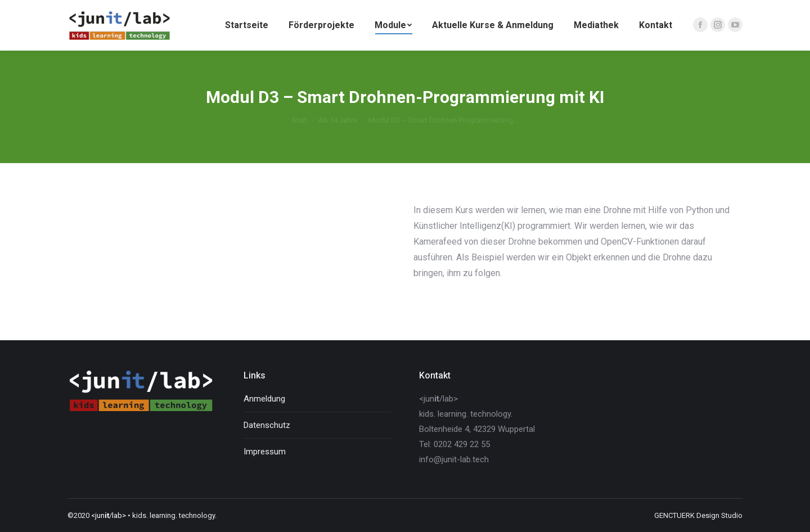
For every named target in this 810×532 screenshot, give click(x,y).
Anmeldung (264, 399)
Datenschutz (267, 425)
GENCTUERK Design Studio (698, 515)
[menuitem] (247, 25)
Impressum (265, 452)
